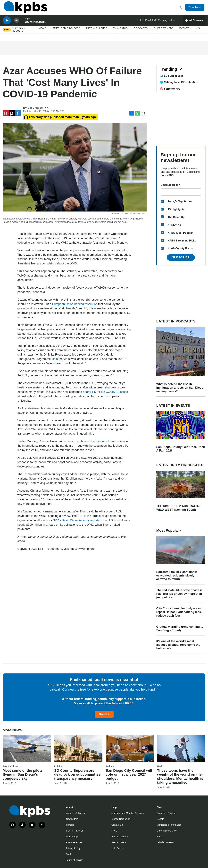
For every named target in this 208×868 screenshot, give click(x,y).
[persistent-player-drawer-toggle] (194, 24)
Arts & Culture (96, 32)
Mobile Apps (72, 837)
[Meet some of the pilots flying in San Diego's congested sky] (27, 748)
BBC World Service (35, 25)
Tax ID (160, 837)
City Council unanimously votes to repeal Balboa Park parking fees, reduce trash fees (180, 612)
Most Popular (169, 530)
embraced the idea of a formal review (101, 441)
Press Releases (74, 842)
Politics (58, 766)
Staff (69, 854)
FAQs (114, 831)
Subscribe (181, 257)
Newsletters (72, 819)
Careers (70, 825)
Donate (104, 714)
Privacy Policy (73, 848)
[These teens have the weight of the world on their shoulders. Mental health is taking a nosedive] (181, 748)
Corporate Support (166, 813)
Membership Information (169, 825)
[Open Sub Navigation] (41, 37)
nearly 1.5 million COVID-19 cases (105, 392)
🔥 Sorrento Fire (170, 89)
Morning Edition (167, 23)
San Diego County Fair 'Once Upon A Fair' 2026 (181, 449)
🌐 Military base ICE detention (179, 82)
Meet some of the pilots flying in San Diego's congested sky (23, 775)
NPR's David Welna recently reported (77, 520)
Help (198, 34)
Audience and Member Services (128, 813)
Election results (18, 34)
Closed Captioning (121, 819)
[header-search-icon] (180, 9)
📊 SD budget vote (171, 76)
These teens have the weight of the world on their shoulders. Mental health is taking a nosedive (181, 777)
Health (161, 766)
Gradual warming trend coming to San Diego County (180, 628)
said (55, 359)
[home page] (25, 9)
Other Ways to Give (167, 831)
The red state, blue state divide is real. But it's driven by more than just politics (179, 594)
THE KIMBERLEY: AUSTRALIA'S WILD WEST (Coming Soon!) (179, 508)
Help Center (118, 848)
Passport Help (119, 842)
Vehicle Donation (165, 842)
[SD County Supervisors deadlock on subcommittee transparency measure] (78, 748)
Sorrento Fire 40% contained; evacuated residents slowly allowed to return (177, 576)
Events (184, 32)
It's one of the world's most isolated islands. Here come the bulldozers (178, 645)
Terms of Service (75, 860)
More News (13, 730)
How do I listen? (120, 837)
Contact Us (117, 825)
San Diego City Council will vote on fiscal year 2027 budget (129, 775)
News (42, 32)
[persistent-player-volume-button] (17, 24)
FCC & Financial (75, 831)
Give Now (195, 8)
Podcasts (141, 32)
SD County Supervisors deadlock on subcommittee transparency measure (77, 775)
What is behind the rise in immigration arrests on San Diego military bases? (180, 388)
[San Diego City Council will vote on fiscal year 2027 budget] (130, 748)
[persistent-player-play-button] (7, 24)
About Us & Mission (76, 813)
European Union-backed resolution (75, 304)
